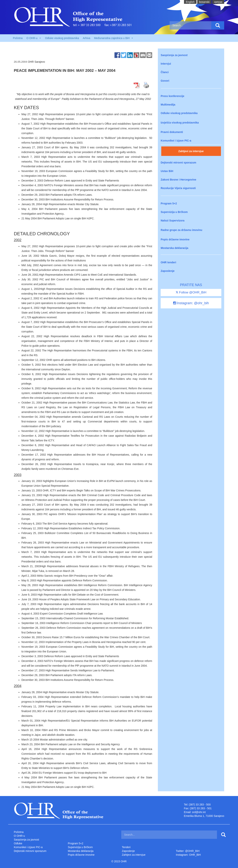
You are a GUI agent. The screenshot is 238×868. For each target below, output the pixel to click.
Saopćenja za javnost (174, 55)
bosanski (204, 2)
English (190, 2)
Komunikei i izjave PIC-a (176, 141)
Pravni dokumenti (172, 132)
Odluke (18, 843)
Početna (18, 38)
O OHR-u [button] (34, 38)
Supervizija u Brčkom (174, 212)
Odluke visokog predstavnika (62, 38)
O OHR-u (19, 836)
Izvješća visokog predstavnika (180, 123)
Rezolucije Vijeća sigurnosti (178, 188)
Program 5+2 (169, 203)
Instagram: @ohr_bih (191, 303)
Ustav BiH (167, 171)
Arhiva (87, 38)
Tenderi (126, 847)
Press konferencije (173, 96)
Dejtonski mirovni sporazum (178, 163)
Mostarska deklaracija (175, 248)
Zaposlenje (168, 271)
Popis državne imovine (175, 239)
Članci (165, 72)
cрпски (218, 2)
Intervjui (166, 64)
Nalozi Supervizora (173, 221)
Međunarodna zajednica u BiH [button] (114, 38)
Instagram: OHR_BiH (188, 855)
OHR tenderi (168, 262)
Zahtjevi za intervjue (191, 151)
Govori (165, 81)
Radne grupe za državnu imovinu (181, 230)
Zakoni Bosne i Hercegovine (178, 180)
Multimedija (168, 105)
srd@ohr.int (199, 812)
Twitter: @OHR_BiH (188, 851)
